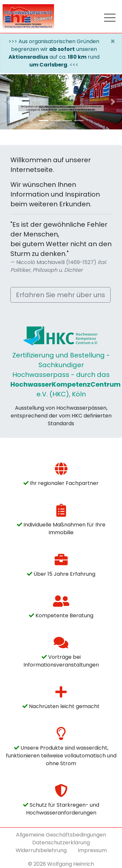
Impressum (92, 850)
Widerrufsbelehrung (41, 850)
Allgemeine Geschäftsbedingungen (61, 835)
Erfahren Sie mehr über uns (61, 295)
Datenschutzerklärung (61, 843)
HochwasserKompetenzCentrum (66, 384)
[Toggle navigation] (110, 17)
